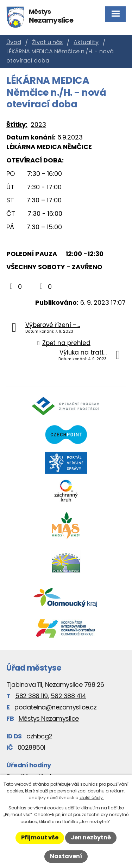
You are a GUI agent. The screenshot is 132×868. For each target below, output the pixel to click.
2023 (38, 124)
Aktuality (86, 42)
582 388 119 (32, 696)
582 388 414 (68, 696)
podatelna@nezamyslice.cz (55, 707)
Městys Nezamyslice (49, 718)
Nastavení (66, 856)
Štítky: (17, 124)
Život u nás (47, 42)
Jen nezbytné (91, 837)
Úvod (14, 42)
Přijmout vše (40, 837)
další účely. (92, 798)
